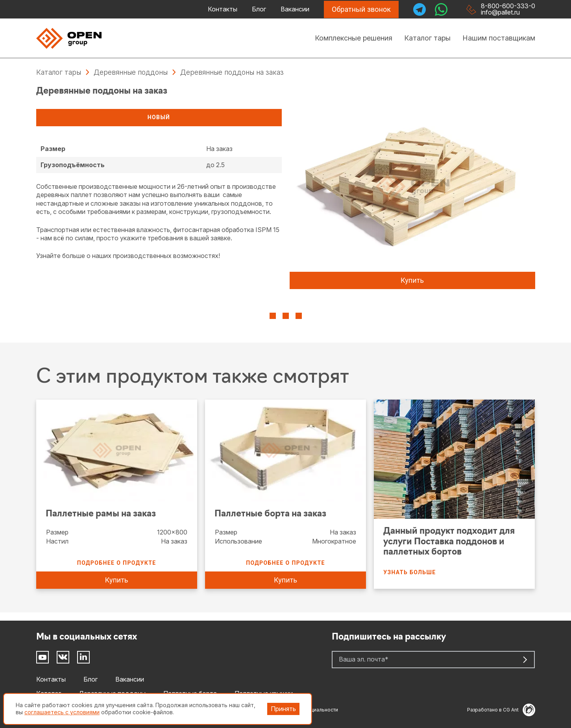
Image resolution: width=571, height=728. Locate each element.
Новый (159, 117)
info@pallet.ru (500, 12)
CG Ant (519, 710)
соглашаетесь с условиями (62, 712)
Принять (283, 709)
